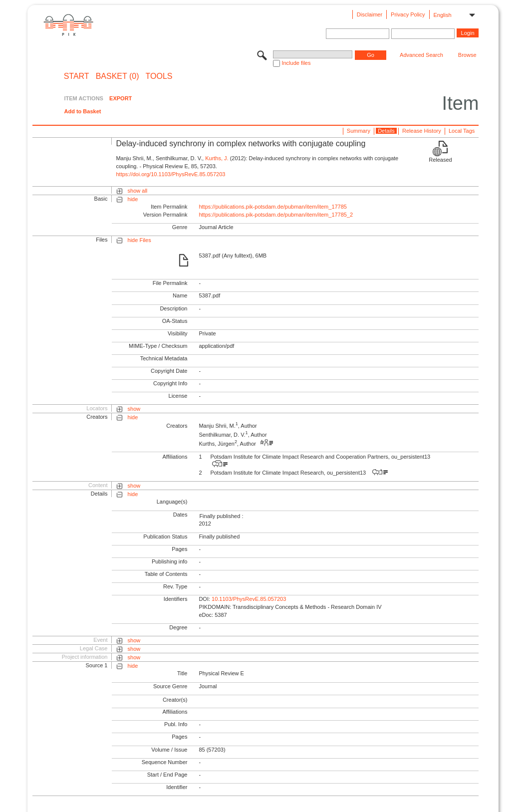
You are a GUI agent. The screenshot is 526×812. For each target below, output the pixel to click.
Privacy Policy (408, 14)
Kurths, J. (217, 158)
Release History (422, 131)
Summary (359, 131)
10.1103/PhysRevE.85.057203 (249, 599)
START (77, 76)
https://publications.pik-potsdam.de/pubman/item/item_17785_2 (276, 215)
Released (440, 160)
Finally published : (221, 516)
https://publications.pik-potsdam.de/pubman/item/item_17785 (273, 207)
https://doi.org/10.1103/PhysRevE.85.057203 (170, 174)
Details (386, 131)
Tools (159, 76)
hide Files (139, 240)
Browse (467, 55)
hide (133, 199)
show (134, 409)
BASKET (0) (118, 76)
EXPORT (121, 98)
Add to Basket (82, 111)
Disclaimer (370, 14)
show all (138, 191)
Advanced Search (421, 55)
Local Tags (462, 131)
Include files (296, 63)
